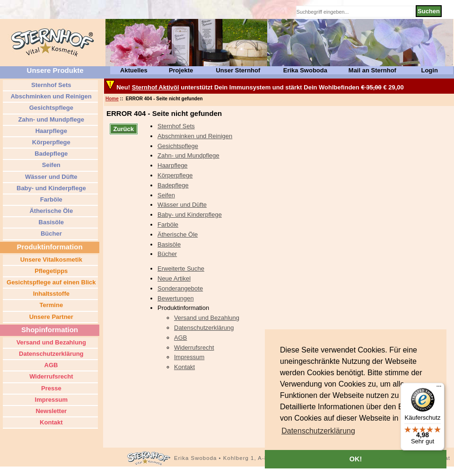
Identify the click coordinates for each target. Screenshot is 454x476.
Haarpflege (173, 165)
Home (112, 99)
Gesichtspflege (178, 146)
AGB (180, 338)
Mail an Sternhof (372, 70)
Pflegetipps (51, 271)
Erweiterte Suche (181, 269)
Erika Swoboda (305, 70)
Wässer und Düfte (182, 205)
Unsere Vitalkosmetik (50, 260)
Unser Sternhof (238, 70)
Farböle (168, 225)
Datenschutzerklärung (204, 328)
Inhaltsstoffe (50, 294)
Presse (50, 388)
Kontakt (184, 367)
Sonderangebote (180, 288)
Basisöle (169, 244)
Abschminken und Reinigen (195, 136)
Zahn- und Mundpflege (188, 155)
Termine (50, 305)
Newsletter (50, 411)
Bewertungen (176, 298)
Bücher (167, 254)
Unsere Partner (50, 317)
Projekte (181, 70)
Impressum (189, 357)
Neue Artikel (174, 278)
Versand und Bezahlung (207, 318)
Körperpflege (175, 175)
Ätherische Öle (178, 234)
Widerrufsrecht (194, 348)
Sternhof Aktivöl (156, 87)
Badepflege (173, 185)
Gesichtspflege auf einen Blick (50, 282)
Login (429, 70)
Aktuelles (134, 70)
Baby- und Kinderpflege (190, 215)
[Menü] (439, 388)
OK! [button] (356, 459)
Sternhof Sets (176, 126)
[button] (318, 431)
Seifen (166, 195)
